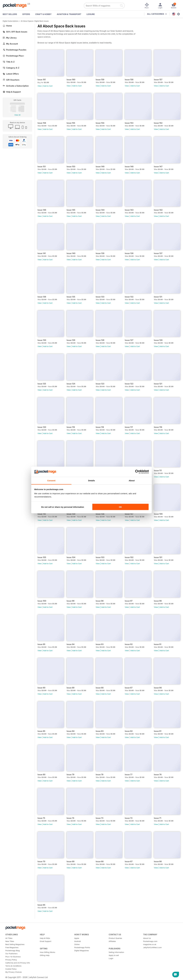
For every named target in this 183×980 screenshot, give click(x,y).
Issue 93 (100, 644)
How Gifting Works (47, 952)
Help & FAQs (45, 938)
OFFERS (26, 14)
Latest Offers (11, 74)
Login (111, 958)
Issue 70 (41, 861)
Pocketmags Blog (13, 950)
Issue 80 (41, 775)
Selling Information (116, 952)
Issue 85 (41, 731)
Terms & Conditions (13, 966)
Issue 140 (71, 253)
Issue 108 (100, 514)
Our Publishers (11, 954)
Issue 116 (158, 427)
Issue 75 (41, 818)
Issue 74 (70, 818)
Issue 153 (129, 123)
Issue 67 (129, 861)
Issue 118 (100, 427)
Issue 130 (42, 340)
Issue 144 (100, 210)
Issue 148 (129, 166)
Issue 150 (71, 166)
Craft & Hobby (43, 14)
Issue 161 (42, 80)
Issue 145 (71, 210)
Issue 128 (100, 340)
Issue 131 (158, 297)
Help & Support (12, 92)
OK (120, 507)
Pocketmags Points (82, 947)
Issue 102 (129, 557)
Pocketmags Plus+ (13, 56)
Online (77, 944)
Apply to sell (114, 955)
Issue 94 (71, 644)
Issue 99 (70, 601)
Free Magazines (12, 947)
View (40, 86)
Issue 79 (70, 775)
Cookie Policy (11, 969)
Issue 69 (70, 861)
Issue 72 (129, 818)
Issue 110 (42, 514)
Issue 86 (158, 688)
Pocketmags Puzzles (14, 50)
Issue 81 (158, 731)
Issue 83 (100, 731)
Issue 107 (129, 514)
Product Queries (115, 938)
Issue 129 (71, 340)
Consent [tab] (51, 481)
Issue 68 (100, 861)
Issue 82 (129, 731)
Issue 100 (42, 601)
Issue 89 (70, 688)
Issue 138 (129, 253)
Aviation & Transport (69, 14)
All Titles (9, 938)
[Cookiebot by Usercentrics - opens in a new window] (137, 472)
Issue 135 (71, 297)
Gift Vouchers (11, 80)
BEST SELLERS (10, 14)
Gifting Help (45, 955)
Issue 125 (42, 384)
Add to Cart (48, 86)
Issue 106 (158, 514)
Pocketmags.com (150, 941)
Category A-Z (11, 68)
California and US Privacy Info (18, 963)
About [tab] (132, 481)
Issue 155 (71, 123)
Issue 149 (100, 166)
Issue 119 (71, 427)
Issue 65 (41, 905)
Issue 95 (41, 644)
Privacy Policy (11, 960)
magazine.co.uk (150, 944)
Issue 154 (100, 123)
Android (77, 941)
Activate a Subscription (16, 86)
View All (17, 115)
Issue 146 (42, 210)
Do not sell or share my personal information (63, 507)
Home (7, 26)
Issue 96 (158, 601)
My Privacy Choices (14, 972)
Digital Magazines (82, 950)
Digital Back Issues (41, 21)
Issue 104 (71, 557)
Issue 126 (158, 340)
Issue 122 (129, 384)
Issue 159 (100, 80)
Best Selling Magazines (15, 944)
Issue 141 (42, 253)
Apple (77, 938)
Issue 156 (42, 123)
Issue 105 (42, 557)
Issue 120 (42, 427)
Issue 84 (71, 731)
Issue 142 (158, 210)
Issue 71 (158, 818)
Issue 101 (158, 557)
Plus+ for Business (13, 957)
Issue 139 (100, 253)
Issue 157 (158, 80)
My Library (10, 38)
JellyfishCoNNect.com (152, 947)
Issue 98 (100, 601)
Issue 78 (99, 775)
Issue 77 (129, 775)
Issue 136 (42, 297)
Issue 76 (158, 775)
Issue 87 (129, 688)
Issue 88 (100, 688)
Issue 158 (129, 80)
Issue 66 (158, 861)
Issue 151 (42, 166)
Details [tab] (91, 481)
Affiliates (112, 941)
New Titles (10, 941)
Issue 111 (158, 470)
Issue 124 (71, 384)
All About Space (27, 21)
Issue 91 (158, 644)
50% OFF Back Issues (15, 32)
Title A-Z (9, 62)
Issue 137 (158, 253)
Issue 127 (129, 340)
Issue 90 (41, 688)
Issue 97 (129, 601)
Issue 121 (158, 384)
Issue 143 (129, 210)
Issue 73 (99, 818)
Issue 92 (129, 644)
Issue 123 (100, 384)
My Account (10, 44)
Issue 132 (129, 297)
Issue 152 (158, 123)
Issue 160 (71, 80)
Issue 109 (71, 514)
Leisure (91, 14)
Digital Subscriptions (11, 21)
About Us (147, 938)
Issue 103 (100, 557)
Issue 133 (100, 297)
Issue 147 (158, 166)
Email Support (46, 941)
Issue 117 (129, 427)
